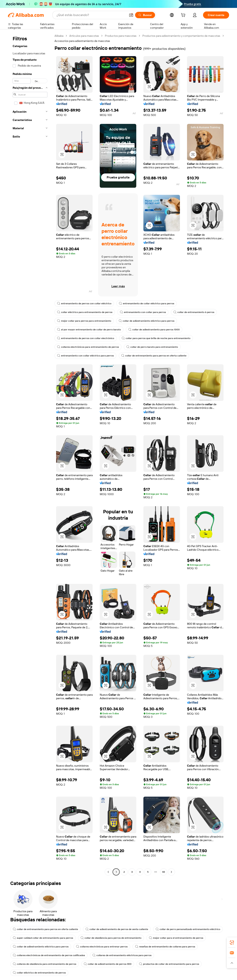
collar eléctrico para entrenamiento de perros (85, 312)
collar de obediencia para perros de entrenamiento (111, 938)
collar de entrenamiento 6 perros (194, 312)
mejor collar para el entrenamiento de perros (176, 938)
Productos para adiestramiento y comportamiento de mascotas (181, 36)
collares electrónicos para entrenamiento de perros (88, 347)
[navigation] (30, 454)
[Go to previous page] (108, 872)
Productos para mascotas (121, 36)
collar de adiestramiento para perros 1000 (154, 330)
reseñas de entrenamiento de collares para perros (165, 947)
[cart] (184, 16)
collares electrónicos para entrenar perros (102, 947)
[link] (232, 942)
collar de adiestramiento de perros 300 (108, 964)
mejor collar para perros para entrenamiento (84, 321)
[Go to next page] (171, 872)
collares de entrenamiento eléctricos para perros (122, 955)
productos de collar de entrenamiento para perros (169, 964)
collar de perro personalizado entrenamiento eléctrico (188, 929)
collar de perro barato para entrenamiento (152, 347)
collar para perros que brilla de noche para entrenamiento (156, 338)
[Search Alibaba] (91, 15)
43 (164, 872)
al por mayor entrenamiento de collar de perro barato (89, 330)
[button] (131, 15)
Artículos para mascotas (84, 36)
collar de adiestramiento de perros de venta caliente (117, 929)
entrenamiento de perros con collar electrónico (86, 338)
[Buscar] (145, 15)
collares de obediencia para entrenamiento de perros (45, 964)
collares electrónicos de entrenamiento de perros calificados (49, 955)
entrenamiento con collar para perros (143, 312)
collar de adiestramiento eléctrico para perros (147, 321)
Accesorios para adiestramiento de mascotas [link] (82, 41)
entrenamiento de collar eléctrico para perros (147, 303)
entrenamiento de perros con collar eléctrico (84, 303)
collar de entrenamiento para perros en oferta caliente (154, 356)
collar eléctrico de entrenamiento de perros (39, 973)
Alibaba (59, 36)
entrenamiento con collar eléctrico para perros (85, 356)
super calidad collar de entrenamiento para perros (43, 938)
